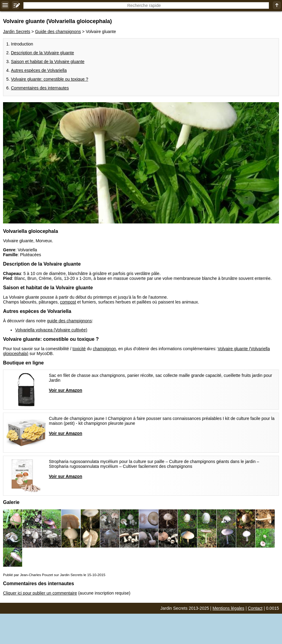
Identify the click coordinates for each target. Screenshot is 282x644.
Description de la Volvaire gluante (42, 53)
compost (68, 302)
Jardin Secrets (17, 32)
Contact (255, 608)
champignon (104, 349)
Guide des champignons (58, 32)
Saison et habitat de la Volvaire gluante (48, 62)
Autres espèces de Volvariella (39, 70)
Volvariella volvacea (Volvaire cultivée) (51, 330)
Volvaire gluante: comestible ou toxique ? (50, 79)
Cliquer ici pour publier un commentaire (40, 593)
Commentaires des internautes (40, 88)
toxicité (79, 349)
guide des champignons (70, 321)
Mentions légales (228, 608)
